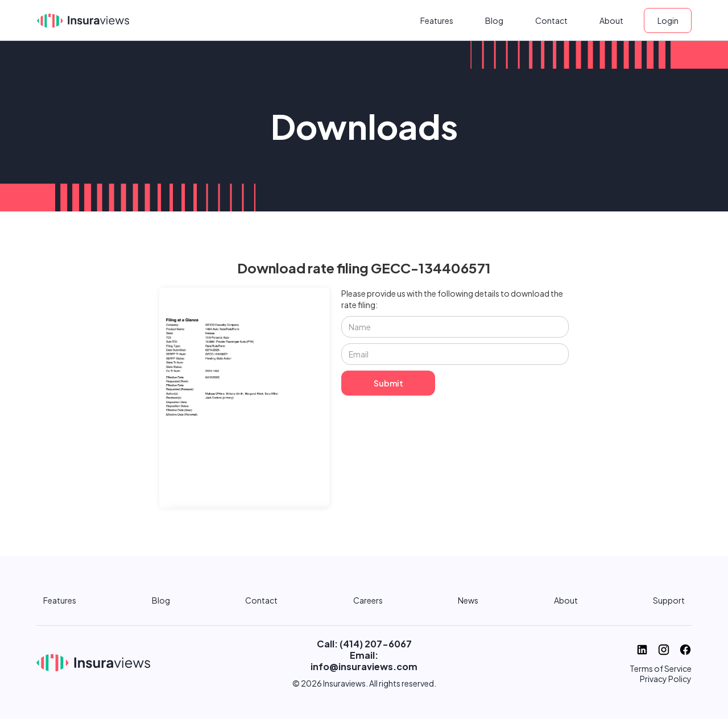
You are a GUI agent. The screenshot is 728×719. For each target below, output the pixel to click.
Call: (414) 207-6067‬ (364, 644)
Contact (551, 20)
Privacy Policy (666, 679)
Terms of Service (661, 668)
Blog (494, 20)
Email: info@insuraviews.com (364, 661)
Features (437, 20)
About (611, 20)
